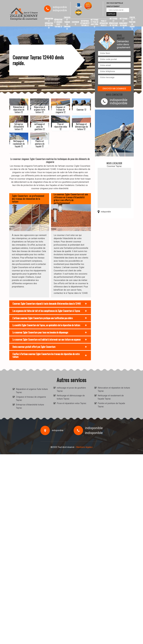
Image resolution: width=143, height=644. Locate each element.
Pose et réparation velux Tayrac (71, 403)
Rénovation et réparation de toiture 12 (49, 23)
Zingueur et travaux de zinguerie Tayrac (31, 398)
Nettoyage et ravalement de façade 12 (123, 23)
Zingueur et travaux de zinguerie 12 (67, 23)
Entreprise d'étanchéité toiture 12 (85, 23)
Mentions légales (84, 447)
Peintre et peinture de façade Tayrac (111, 405)
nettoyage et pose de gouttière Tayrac (71, 389)
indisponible (60, 7)
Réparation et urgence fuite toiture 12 (58, 23)
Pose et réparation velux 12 (104, 23)
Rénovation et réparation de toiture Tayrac (114, 389)
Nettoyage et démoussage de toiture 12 (113, 23)
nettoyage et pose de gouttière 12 (94, 23)
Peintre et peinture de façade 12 (132, 23)
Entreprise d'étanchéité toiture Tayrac (30, 406)
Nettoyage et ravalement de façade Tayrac (111, 397)
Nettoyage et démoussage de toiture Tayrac (71, 397)
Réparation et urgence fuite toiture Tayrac (32, 391)
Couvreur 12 (75, 23)
